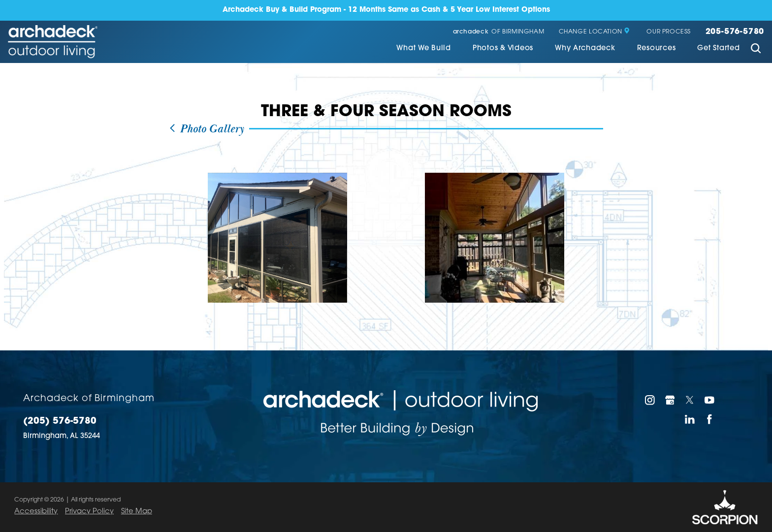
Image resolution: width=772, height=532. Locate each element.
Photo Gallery (206, 129)
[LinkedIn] (690, 419)
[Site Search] (756, 49)
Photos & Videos (503, 49)
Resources (657, 49)
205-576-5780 (735, 32)
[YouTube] (710, 400)
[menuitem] (424, 50)
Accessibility (36, 512)
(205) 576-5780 (60, 422)
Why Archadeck (585, 49)
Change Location (595, 32)
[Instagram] (650, 400)
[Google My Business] (670, 400)
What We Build (424, 49)
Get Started (718, 49)
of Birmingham (499, 32)
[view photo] (277, 238)
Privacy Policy (89, 512)
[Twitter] (690, 400)
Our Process (669, 32)
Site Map (137, 512)
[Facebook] (710, 419)
